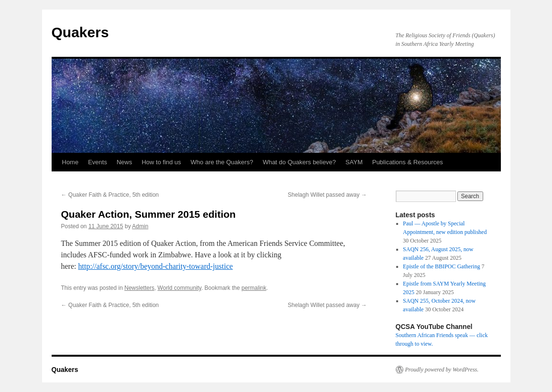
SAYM (354, 162)
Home (70, 162)
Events (97, 162)
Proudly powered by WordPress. (442, 370)
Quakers (80, 32)
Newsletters (139, 288)
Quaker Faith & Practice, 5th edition (110, 195)
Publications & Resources (408, 162)
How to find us (161, 162)
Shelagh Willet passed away (327, 195)
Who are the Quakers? (222, 162)
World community (180, 288)
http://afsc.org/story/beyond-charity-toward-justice (155, 266)
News (124, 162)
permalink (254, 288)
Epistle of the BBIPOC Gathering (441, 266)
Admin (140, 226)
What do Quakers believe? (299, 162)
